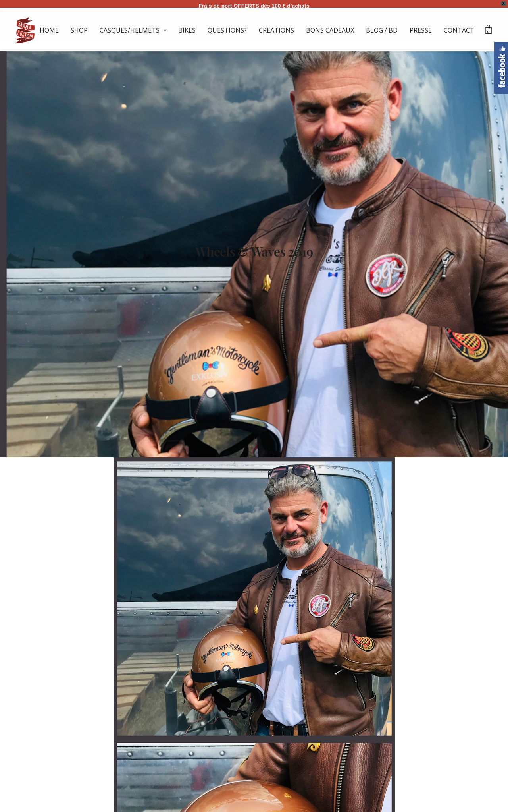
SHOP (79, 30)
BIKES (187, 30)
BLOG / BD (382, 30)
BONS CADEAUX (330, 30)
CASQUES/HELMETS (130, 30)
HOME (49, 30)
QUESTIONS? (227, 30)
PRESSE (421, 30)
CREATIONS (276, 30)
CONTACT (459, 30)
